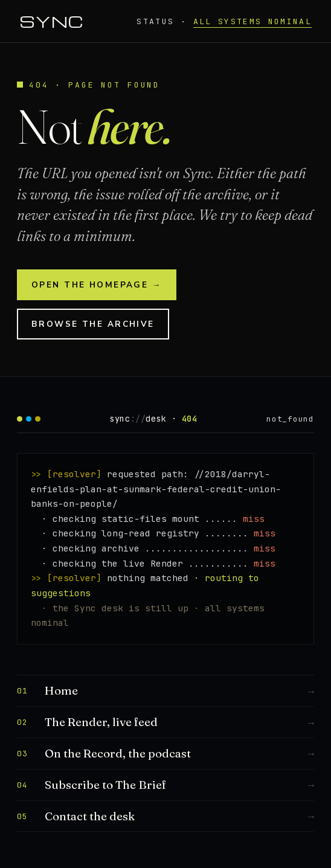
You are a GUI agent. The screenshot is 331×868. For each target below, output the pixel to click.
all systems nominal (252, 21)
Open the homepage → (97, 285)
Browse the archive (93, 324)
